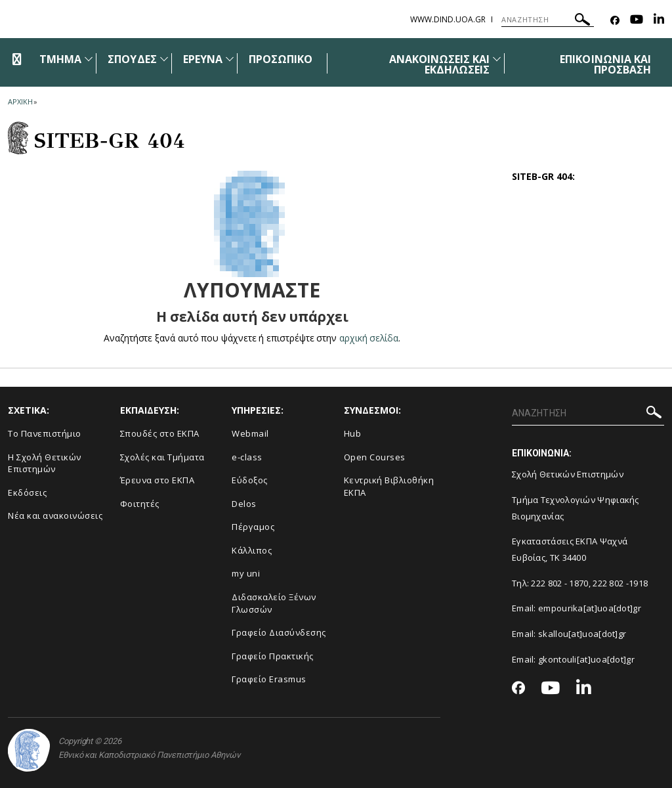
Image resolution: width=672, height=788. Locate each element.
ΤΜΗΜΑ (60, 59)
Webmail (250, 433)
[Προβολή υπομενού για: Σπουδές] (164, 59)
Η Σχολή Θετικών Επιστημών (45, 463)
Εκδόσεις (27, 492)
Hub (353, 433)
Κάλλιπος (252, 550)
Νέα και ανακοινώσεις (55, 515)
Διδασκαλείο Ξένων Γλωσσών (274, 603)
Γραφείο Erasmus (269, 679)
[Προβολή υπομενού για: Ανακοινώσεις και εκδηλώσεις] (497, 59)
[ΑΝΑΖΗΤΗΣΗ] (548, 20)
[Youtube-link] (637, 21)
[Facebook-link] (615, 21)
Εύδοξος (250, 480)
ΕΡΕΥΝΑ (203, 59)
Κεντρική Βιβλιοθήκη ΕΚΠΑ (389, 486)
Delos (244, 504)
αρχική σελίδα (369, 338)
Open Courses (375, 457)
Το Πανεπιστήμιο (45, 433)
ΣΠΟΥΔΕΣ (132, 59)
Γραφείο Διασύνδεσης (279, 632)
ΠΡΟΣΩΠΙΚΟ (281, 59)
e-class (247, 457)
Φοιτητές (140, 504)
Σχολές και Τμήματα (162, 457)
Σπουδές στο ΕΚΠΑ (160, 433)
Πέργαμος (253, 527)
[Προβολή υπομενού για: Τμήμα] (89, 59)
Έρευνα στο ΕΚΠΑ (157, 480)
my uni (246, 573)
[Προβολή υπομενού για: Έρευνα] (230, 59)
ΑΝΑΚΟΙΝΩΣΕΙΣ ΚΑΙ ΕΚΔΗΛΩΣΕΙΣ (440, 64)
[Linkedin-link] (659, 21)
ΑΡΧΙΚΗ (20, 101)
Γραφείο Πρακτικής (273, 656)
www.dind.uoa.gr (448, 19)
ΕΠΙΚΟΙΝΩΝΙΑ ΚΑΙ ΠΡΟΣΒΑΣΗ (605, 64)
